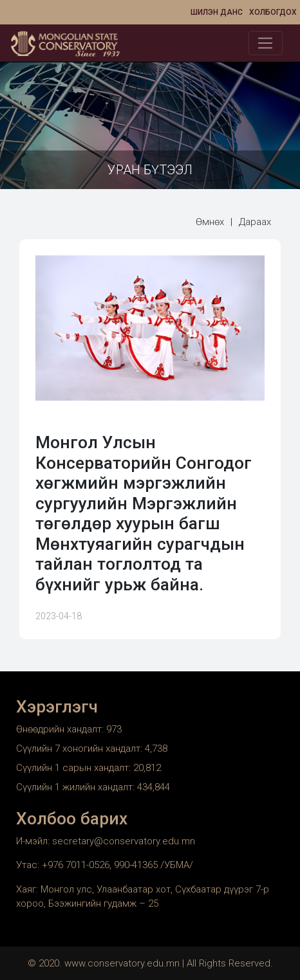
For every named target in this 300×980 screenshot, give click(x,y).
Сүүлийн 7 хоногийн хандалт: (80, 749)
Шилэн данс (217, 12)
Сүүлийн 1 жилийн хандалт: (77, 787)
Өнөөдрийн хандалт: (61, 729)
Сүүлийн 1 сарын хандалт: (75, 768)
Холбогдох (273, 12)
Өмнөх (210, 222)
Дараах (255, 222)
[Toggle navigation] (266, 43)
